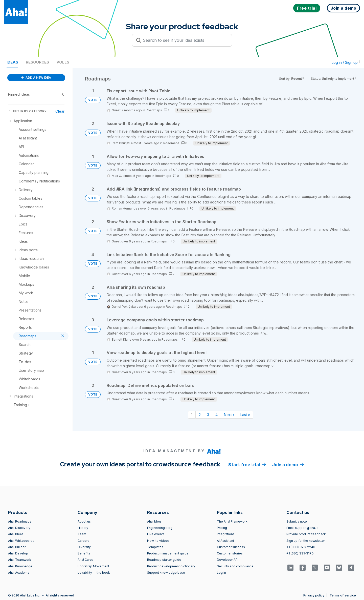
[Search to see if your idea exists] (184, 40)
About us (84, 521)
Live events (156, 534)
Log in (221, 573)
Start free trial (247, 464)
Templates (155, 547)
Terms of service (343, 595)
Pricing (222, 528)
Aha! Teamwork (20, 560)
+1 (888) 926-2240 (301, 547)
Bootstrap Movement (93, 566)
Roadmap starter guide (164, 560)
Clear (60, 111)
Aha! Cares (86, 560)
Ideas (12, 62)
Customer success (231, 547)
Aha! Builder (17, 547)
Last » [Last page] (245, 415)
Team (82, 534)
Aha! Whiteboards (21, 541)
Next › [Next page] (229, 415)
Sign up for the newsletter (306, 541)
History (83, 528)
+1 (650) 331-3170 (300, 553)
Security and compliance (235, 566)
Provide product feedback (306, 534)
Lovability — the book (94, 573)
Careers (84, 541)
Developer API (228, 560)
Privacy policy (314, 595)
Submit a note (297, 521)
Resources (37, 62)
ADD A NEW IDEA (36, 78)
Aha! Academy (19, 573)
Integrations (226, 534)
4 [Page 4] (217, 415)
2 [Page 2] (200, 415)
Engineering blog (160, 528)
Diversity (84, 547)
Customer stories (230, 553)
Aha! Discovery (19, 528)
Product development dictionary (171, 566)
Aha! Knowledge (20, 566)
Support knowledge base (166, 573)
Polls (63, 62)
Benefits (84, 553)
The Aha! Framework (232, 521)
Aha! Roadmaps (20, 521)
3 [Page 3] (208, 415)
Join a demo (288, 464)
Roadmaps (154, 110)
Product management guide (168, 553)
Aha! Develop (18, 553)
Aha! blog (154, 521)
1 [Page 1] (192, 415)
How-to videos (158, 541)
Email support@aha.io (302, 528)
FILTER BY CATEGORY (27, 111)
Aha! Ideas (16, 534)
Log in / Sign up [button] (346, 62)
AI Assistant (225, 541)
